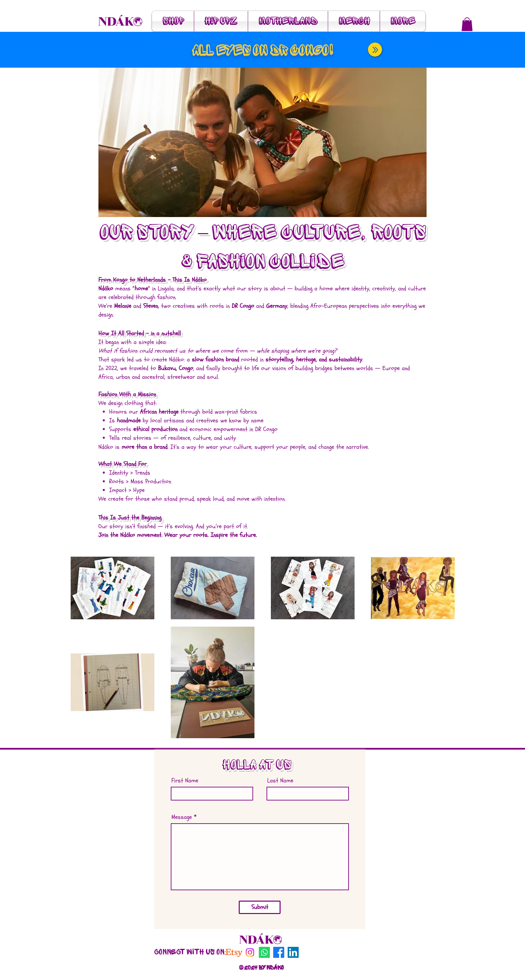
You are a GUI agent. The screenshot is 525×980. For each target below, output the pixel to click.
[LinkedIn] (293, 952)
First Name (185, 781)
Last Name (280, 781)
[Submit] (260, 907)
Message (182, 817)
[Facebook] (279, 952)
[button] (467, 24)
